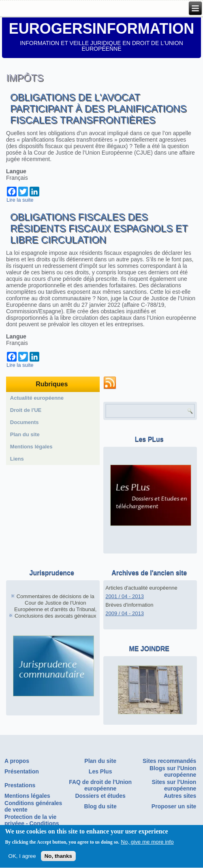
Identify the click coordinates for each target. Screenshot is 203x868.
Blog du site (100, 806)
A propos (17, 761)
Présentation (22, 771)
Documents (25, 422)
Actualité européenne (37, 398)
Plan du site (25, 434)
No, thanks (58, 858)
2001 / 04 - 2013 (125, 596)
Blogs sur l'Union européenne (173, 771)
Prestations (20, 785)
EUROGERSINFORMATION (101, 29)
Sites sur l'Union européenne (174, 785)
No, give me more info (147, 843)
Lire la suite (20, 200)
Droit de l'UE (26, 410)
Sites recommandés (169, 761)
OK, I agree (22, 858)
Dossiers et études (100, 796)
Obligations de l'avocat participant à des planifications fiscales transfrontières (98, 109)
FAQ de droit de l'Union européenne (100, 785)
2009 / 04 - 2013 (125, 613)
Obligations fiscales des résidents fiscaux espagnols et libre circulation (99, 228)
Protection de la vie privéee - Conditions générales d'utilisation (34, 823)
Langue (16, 171)
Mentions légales (31, 447)
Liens (17, 459)
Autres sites (180, 796)
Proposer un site (174, 806)
